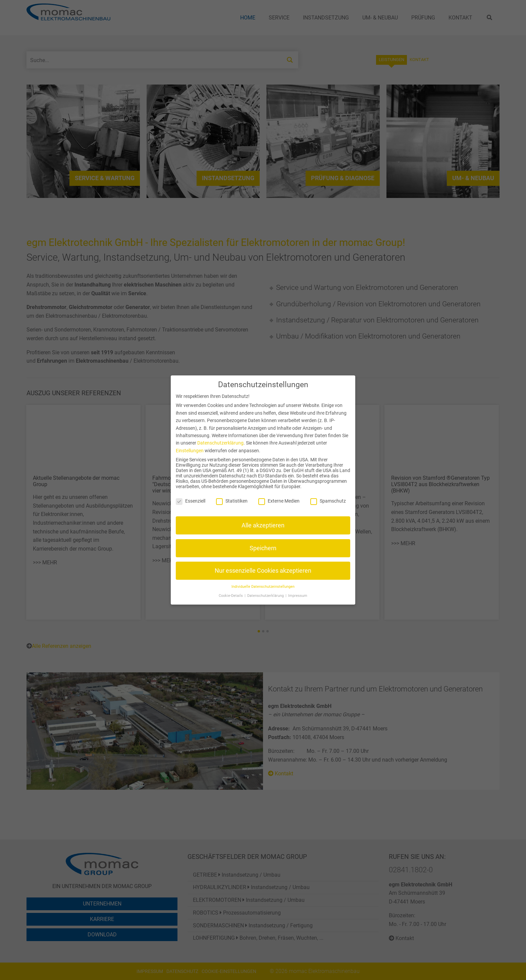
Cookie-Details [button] (231, 596)
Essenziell (191, 501)
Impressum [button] (298, 596)
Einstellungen (190, 451)
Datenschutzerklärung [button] (266, 596)
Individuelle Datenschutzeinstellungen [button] (263, 587)
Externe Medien (279, 501)
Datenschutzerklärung (220, 443)
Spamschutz (328, 501)
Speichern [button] (263, 548)
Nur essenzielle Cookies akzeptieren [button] (263, 571)
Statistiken (232, 501)
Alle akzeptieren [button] (263, 525)
